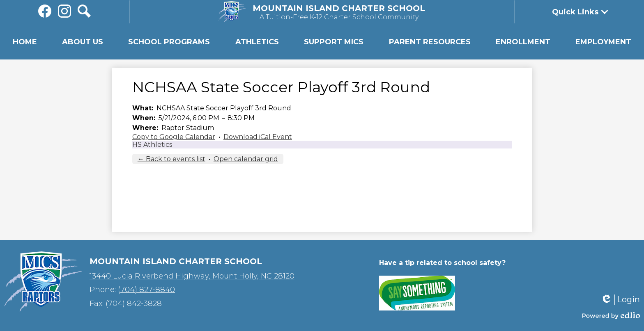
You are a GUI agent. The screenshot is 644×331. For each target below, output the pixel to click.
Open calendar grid (246, 159)
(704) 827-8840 (146, 290)
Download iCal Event (258, 137)
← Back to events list (171, 159)
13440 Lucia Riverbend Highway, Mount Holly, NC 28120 (192, 276)
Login (620, 300)
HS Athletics (152, 145)
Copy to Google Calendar (174, 137)
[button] (83, 42)
